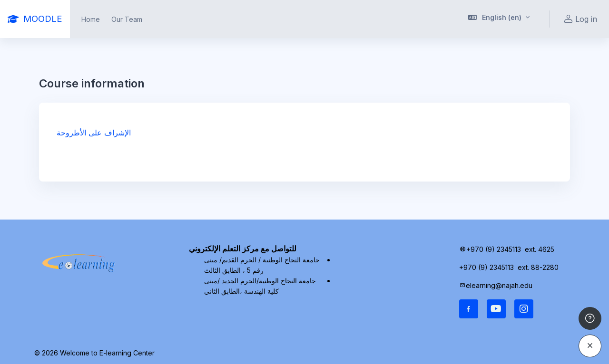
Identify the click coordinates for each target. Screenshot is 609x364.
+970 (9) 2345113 (494, 249)
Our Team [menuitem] (127, 19)
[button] (499, 19)
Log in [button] (579, 19)
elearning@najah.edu (499, 285)
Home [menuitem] (91, 19)
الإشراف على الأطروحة (94, 133)
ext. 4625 (540, 249)
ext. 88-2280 (539, 267)
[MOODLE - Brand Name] (35, 19)
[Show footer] (590, 318)
